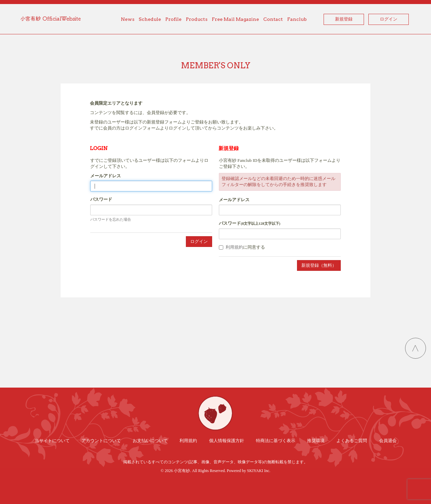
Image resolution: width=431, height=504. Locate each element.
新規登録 (344, 19)
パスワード (101, 199)
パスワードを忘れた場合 (111, 219)
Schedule (150, 19)
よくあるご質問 (352, 441)
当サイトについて (52, 441)
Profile (173, 19)
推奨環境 (316, 441)
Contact (273, 19)
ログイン (389, 19)
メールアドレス (106, 176)
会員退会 (388, 441)
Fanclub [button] (297, 19)
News (128, 19)
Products (197, 19)
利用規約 (234, 247)
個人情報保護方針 (227, 441)
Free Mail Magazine (235, 19)
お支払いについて (150, 441)
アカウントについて (101, 441)
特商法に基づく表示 (276, 441)
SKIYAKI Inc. (259, 471)
